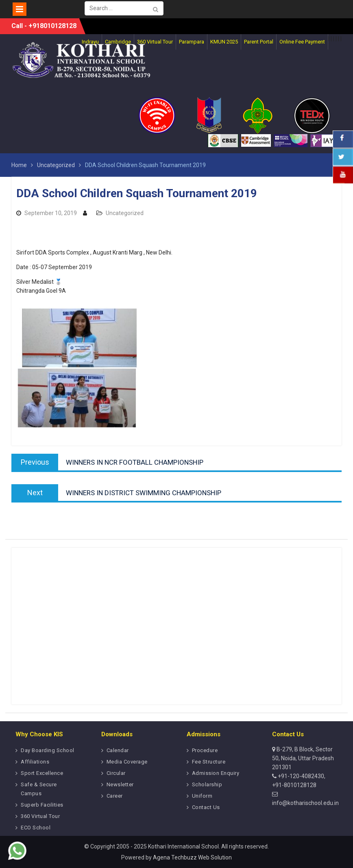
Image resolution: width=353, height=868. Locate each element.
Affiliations (35, 762)
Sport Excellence (42, 773)
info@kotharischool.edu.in (305, 803)
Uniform (202, 796)
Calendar (118, 750)
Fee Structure (209, 762)
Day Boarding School (48, 750)
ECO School (36, 828)
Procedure (205, 750)
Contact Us (206, 807)
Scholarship (207, 784)
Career (115, 796)
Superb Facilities (42, 805)
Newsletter (120, 784)
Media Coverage (127, 762)
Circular (116, 773)
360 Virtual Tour (40, 816)
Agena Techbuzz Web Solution (192, 857)
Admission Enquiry (216, 773)
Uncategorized (125, 213)
